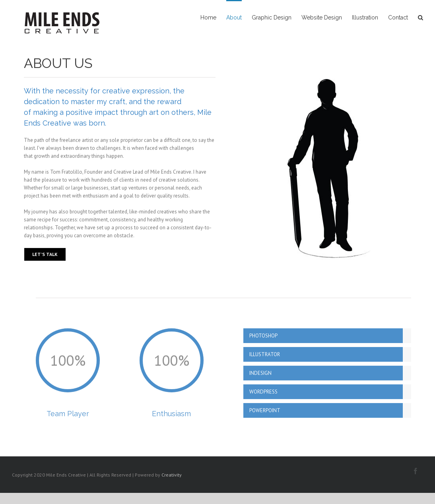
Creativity (172, 475)
